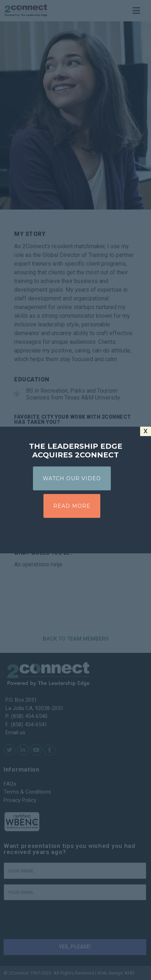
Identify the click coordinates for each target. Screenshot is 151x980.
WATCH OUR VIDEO (72, 478)
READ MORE (72, 506)
